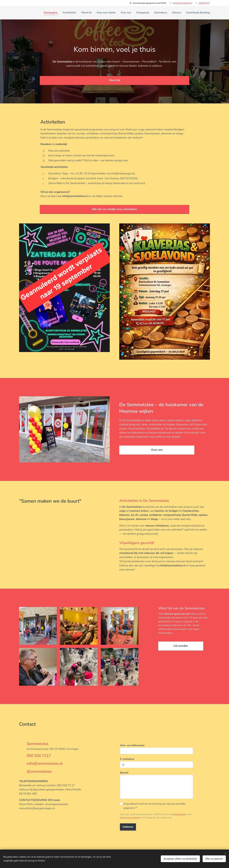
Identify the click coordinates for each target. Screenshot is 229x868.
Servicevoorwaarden (130, 818)
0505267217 (204, 3)
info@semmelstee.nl (182, 3)
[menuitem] (170, 13)
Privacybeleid (179, 814)
